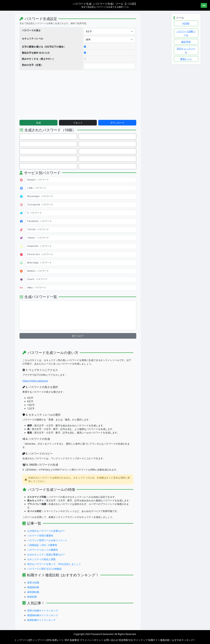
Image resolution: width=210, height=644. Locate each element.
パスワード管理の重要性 (64, 536)
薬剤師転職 (57, 592)
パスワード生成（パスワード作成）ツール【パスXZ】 (105, 4)
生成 (62, 123)
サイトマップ (141, 640)
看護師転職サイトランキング (66, 615)
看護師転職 (57, 587)
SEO (67, 640)
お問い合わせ (111, 640)
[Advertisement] (79, 95)
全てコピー (102, 336)
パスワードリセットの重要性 (66, 550)
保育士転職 (57, 583)
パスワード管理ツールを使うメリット (71, 540)
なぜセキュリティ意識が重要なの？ (70, 555)
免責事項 (74, 640)
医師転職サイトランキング (65, 620)
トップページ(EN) (42, 640)
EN (204, 5)
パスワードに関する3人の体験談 (68, 569)
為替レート (58, 640)
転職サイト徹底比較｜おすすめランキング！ (172, 640)
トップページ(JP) (23, 640)
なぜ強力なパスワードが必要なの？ (70, 531)
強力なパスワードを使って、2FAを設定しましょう (78, 564)
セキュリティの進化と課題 (65, 559)
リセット (102, 123)
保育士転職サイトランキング (66, 611)
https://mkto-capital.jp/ (59, 381)
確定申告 (186, 42)
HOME (186, 23)
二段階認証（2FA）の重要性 (66, 545)
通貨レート (186, 59)
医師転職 (56, 597)
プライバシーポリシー (91, 640)
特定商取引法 (126, 640)
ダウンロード (141, 123)
